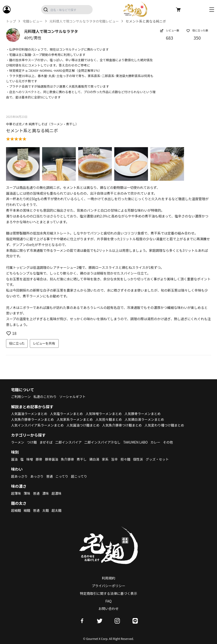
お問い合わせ (108, 608)
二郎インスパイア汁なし (104, 442)
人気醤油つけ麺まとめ (84, 425)
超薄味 (16, 493)
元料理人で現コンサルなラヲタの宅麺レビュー (85, 21)
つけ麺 (32, 442)
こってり (63, 476)
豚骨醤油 (52, 459)
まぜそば (47, 442)
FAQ (108, 601)
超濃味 (57, 493)
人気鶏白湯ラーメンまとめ (147, 419)
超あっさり (19, 476)
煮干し (83, 459)
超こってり (80, 476)
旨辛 (116, 459)
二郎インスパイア (69, 442)
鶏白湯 (96, 459)
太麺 (46, 510)
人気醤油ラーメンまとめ (29, 414)
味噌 (30, 459)
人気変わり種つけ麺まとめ (167, 425)
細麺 (27, 510)
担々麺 (127, 459)
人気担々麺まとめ (110, 419)
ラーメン (18, 442)
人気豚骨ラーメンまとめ (145, 414)
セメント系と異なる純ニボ (32, 130)
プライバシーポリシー (108, 586)
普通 (50, 476)
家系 (107, 459)
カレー (158, 442)
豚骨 (39, 459)
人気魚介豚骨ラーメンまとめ (33, 419)
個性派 (140, 459)
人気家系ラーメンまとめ (76, 419)
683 (170, 38)
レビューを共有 (44, 343)
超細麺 (16, 510)
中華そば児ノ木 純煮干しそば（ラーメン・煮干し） (42, 124)
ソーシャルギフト (74, 397)
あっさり (37, 476)
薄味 (27, 493)
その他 (171, 442)
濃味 (46, 493)
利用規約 (108, 578)
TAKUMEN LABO (138, 442)
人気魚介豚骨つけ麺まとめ (124, 425)
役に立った (17, 343)
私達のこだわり (45, 397)
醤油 (14, 459)
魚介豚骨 (68, 459)
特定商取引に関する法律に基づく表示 (108, 593)
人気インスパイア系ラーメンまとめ (38, 425)
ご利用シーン (21, 397)
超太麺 (57, 510)
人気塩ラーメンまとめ (67, 414)
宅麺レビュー (33, 21)
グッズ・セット (160, 459)
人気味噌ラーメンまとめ (105, 414)
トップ (11, 21)
